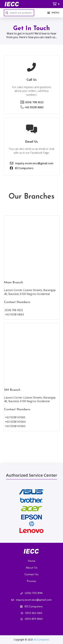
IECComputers (41, 640)
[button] (53, 13)
